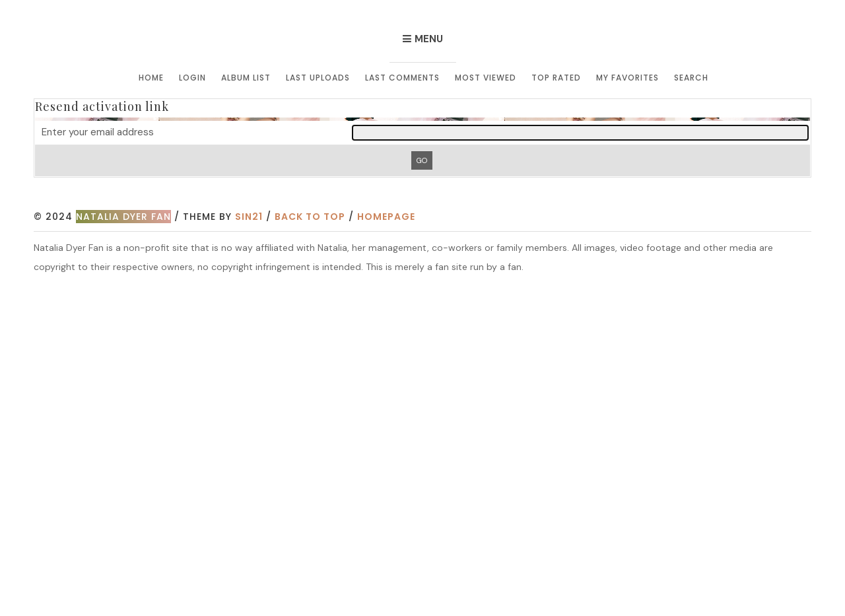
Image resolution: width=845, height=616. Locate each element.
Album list (246, 78)
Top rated (556, 78)
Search (691, 78)
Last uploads (318, 78)
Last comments (402, 78)
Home (151, 78)
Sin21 (249, 217)
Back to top (310, 217)
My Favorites (627, 78)
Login (192, 78)
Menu (429, 39)
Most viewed (486, 78)
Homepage (386, 217)
